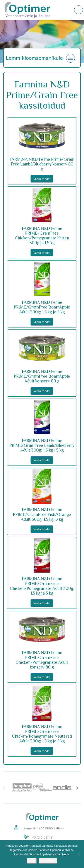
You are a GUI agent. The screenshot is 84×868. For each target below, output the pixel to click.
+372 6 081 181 (43, 837)
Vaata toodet (42, 179)
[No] (79, 854)
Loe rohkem (48, 861)
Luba (32, 861)
